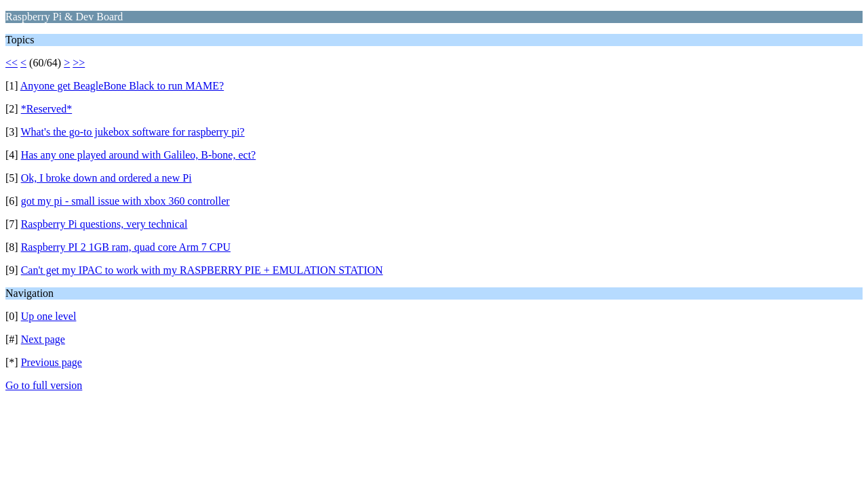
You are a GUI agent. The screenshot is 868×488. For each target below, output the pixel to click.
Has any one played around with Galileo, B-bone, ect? (139, 155)
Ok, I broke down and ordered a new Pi (106, 178)
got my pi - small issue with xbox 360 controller (125, 201)
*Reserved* (47, 109)
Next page (43, 339)
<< (12, 63)
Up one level (49, 316)
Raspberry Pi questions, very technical (104, 224)
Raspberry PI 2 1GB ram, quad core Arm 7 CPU (126, 247)
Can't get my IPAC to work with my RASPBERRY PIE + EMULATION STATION (202, 270)
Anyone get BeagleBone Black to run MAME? (122, 86)
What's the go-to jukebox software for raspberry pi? (132, 132)
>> (79, 63)
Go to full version (44, 385)
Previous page (52, 362)
